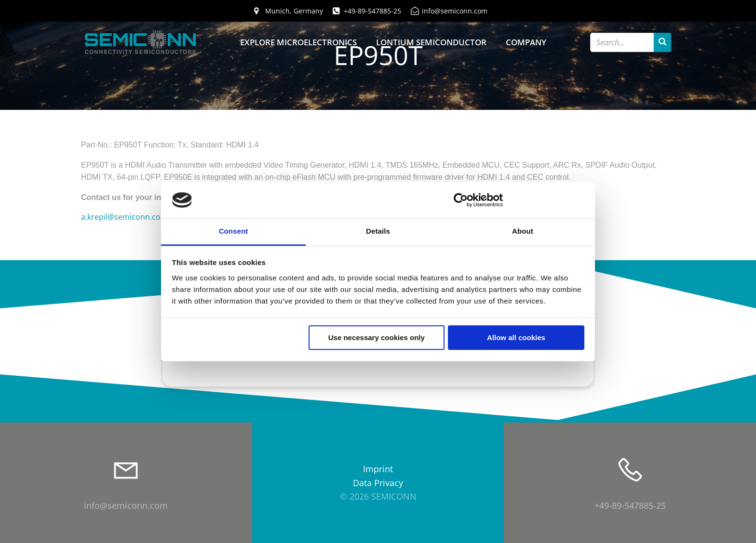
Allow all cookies (516, 338)
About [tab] (523, 232)
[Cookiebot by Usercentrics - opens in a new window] (461, 200)
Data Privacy (378, 483)
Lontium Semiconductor (431, 42)
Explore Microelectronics (298, 42)
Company (526, 42)
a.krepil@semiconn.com (124, 217)
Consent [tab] (234, 232)
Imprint (378, 469)
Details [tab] (378, 232)
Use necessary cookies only (377, 338)
